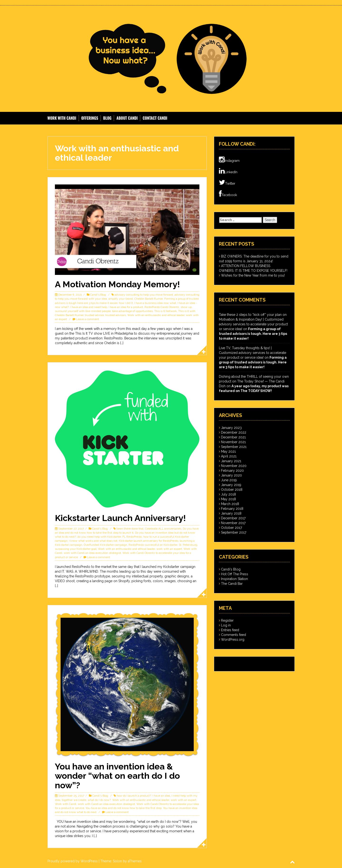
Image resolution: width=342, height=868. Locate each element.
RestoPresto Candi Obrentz (162, 307)
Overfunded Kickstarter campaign (105, 545)
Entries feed (230, 630)
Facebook (228, 194)
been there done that (130, 529)
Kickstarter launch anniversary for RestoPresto (149, 541)
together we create (74, 800)
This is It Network (166, 311)
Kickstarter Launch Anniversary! (120, 518)
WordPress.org (233, 640)
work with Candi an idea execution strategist (92, 553)
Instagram (229, 160)
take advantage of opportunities (132, 311)
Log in (226, 625)
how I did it (126, 303)
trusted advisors (116, 315)
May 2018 (229, 499)
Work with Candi (66, 804)
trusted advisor (94, 315)
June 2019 (229, 480)
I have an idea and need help (89, 307)
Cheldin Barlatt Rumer (149, 299)
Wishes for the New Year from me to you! (253, 275)
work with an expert (169, 549)
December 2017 (233, 518)
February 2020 (232, 471)
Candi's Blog (98, 295)
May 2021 (228, 451)
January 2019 (231, 485)
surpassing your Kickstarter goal (76, 549)
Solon (117, 861)
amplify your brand (121, 299)
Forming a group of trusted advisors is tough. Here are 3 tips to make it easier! (253, 334)
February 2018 (232, 509)
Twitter (227, 183)
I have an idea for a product (126, 307)
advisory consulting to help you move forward (144, 295)
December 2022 (234, 432)
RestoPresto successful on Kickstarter (153, 545)
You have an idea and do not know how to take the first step (124, 808)
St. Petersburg (188, 545)
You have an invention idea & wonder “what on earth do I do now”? (117, 776)
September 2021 (234, 447)
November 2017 (233, 523)
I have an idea (161, 796)
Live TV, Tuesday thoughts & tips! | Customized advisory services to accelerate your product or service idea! (253, 353)
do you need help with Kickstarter (99, 537)
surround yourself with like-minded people (83, 311)
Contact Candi (155, 118)
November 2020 (234, 466)
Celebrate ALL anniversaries (163, 529)
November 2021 (233, 442)
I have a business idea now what (155, 303)
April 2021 (229, 456)
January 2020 (231, 475)
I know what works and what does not (93, 541)
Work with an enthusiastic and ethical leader (156, 315)
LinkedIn (228, 171)
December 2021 (233, 437)
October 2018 (232, 490)
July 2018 (229, 494)
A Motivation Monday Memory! (117, 284)
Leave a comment (88, 319)
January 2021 (231, 461)
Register (227, 620)
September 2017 (234, 532)
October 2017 (231, 528)
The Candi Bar (232, 584)
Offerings (90, 118)
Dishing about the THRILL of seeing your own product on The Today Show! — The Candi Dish (254, 381)
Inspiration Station (234, 579)
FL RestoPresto (132, 537)
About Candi (127, 118)
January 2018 (231, 513)
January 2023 (231, 428)
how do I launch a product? (134, 796)
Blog (107, 118)
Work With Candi (62, 118)
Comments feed (234, 635)
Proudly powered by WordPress (73, 861)
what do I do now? (99, 800)
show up (186, 307)
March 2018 (230, 504)
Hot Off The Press (235, 574)
